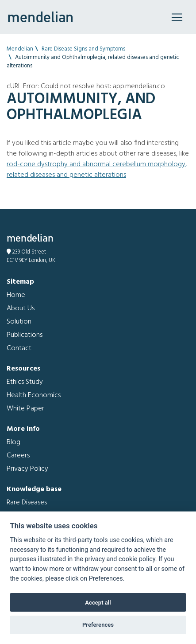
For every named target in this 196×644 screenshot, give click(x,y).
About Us (21, 308)
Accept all (98, 603)
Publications (25, 335)
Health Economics (34, 395)
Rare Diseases (27, 503)
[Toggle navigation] (177, 17)
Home (16, 295)
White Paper (25, 409)
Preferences (98, 625)
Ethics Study (25, 382)
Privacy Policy (27, 469)
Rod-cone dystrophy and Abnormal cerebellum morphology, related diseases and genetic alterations (97, 170)
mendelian (40, 17)
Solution (19, 322)
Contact (19, 348)
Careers (18, 456)
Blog (13, 442)
